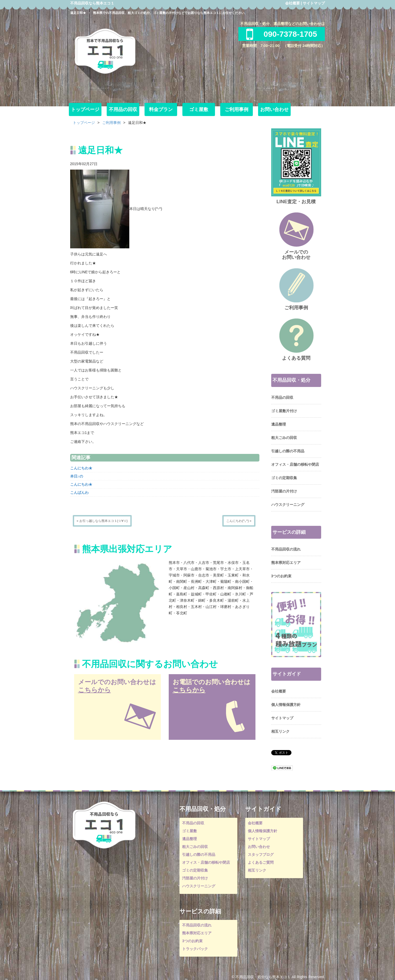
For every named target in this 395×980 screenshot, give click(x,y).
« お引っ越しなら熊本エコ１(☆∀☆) (102, 521)
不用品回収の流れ (286, 549)
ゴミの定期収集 (284, 478)
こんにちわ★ (81, 468)
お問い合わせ (274, 109)
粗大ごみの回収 (284, 438)
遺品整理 (279, 424)
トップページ (85, 109)
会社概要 (293, 3)
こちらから (94, 690)
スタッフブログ (261, 855)
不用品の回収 (123, 109)
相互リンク (280, 731)
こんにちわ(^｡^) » (239, 521)
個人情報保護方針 (286, 705)
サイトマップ (314, 3)
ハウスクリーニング (288, 505)
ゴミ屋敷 (199, 109)
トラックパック (195, 949)
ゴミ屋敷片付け (284, 411)
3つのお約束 (281, 576)
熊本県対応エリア (286, 563)
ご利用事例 (237, 109)
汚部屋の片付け (284, 491)
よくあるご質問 (261, 862)
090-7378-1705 (282, 34)
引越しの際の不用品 (288, 451)
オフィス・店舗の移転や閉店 (295, 464)
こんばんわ (79, 492)
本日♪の (77, 476)
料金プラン (161, 109)
